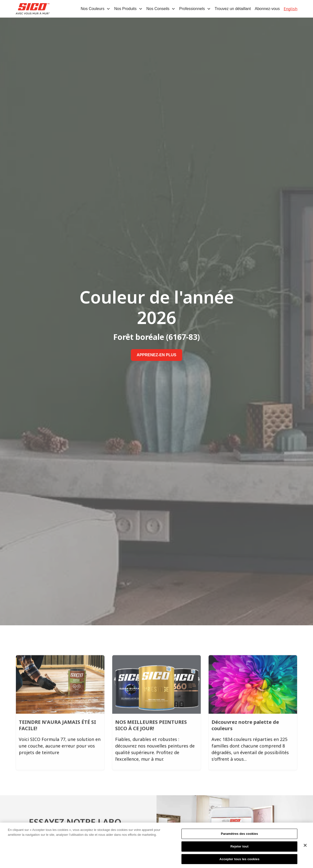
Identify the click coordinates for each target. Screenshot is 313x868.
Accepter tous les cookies (239, 861)
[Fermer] (305, 847)
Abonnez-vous (267, 9)
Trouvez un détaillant (233, 9)
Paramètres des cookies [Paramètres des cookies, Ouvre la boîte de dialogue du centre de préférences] (239, 836)
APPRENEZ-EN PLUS (156, 355)
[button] (95, 9)
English (291, 9)
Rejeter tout (239, 848)
